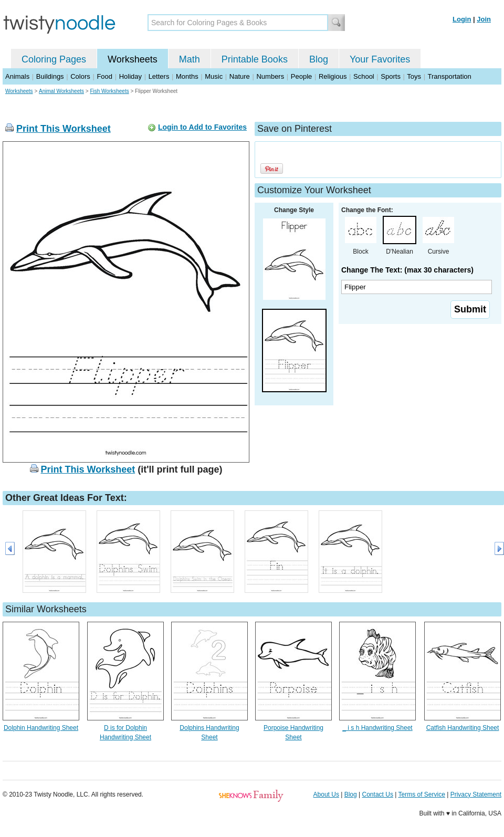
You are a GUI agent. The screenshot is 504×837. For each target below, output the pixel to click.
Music (214, 76)
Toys (414, 76)
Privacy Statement (476, 794)
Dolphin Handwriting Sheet (41, 728)
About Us (326, 794)
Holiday (130, 76)
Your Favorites (380, 59)
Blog (319, 59)
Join (484, 19)
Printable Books (255, 59)
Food (104, 76)
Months (187, 76)
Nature (240, 76)
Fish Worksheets (109, 91)
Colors (80, 76)
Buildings (50, 76)
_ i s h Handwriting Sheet (377, 728)
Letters (159, 76)
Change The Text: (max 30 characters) (407, 270)
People (301, 76)
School (364, 76)
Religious (333, 76)
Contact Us (378, 794)
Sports (391, 76)
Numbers (270, 76)
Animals (17, 76)
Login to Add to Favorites (202, 127)
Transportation (449, 76)
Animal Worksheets (61, 91)
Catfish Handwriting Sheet (463, 728)
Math (190, 59)
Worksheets (133, 59)
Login (462, 19)
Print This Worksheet (64, 129)
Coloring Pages (54, 59)
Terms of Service (421, 794)
